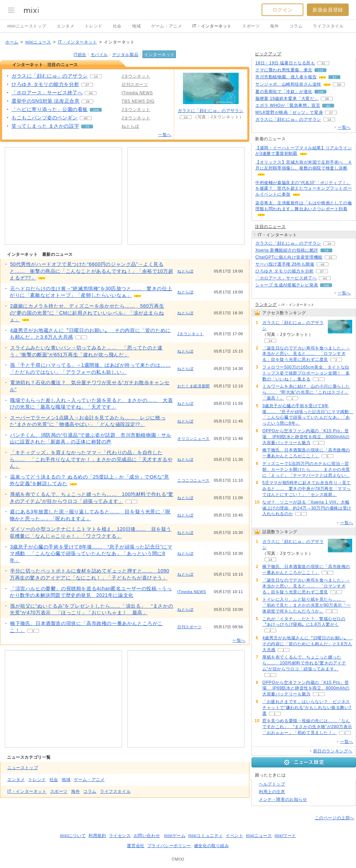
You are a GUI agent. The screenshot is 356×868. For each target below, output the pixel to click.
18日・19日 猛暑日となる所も (285, 63)
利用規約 (97, 836)
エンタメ (65, 26)
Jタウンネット (191, 334)
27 (331, 113)
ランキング (266, 305)
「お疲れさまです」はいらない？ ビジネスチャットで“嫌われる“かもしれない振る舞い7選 (307, 708)
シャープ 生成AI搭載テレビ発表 (287, 285)
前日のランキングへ (333, 751)
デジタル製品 (125, 55)
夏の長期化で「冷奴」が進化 (284, 92)
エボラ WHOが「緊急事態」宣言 (288, 105)
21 (330, 257)
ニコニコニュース (194, 480)
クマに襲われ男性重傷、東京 (284, 70)
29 (339, 84)
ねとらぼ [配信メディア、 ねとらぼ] (130, 126)
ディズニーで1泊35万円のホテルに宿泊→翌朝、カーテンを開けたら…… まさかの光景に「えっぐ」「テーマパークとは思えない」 (306, 469)
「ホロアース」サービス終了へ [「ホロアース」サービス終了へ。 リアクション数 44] (47, 93)
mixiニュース (38, 42)
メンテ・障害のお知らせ (283, 799)
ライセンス (120, 836)
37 (87, 85)
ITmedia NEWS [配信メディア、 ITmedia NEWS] (137, 93)
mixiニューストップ (27, 26)
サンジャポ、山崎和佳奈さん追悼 (288, 84)
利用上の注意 (272, 792)
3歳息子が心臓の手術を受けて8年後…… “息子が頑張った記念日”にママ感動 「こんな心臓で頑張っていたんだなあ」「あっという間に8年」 (91, 554)
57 (335, 77)
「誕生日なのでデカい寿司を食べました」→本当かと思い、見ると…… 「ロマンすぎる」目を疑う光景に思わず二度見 (306, 354)
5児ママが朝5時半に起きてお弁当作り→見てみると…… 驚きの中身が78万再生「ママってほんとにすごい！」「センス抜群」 (307, 489)
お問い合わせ (147, 836)
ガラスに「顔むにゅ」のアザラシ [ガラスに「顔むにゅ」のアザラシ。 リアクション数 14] (50, 76)
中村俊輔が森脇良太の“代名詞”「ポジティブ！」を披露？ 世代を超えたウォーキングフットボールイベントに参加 (304, 189)
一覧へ (165, 135)
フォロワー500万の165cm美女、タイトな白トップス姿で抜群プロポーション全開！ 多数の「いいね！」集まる (306, 373)
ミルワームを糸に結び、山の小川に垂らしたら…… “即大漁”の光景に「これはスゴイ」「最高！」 (306, 392)
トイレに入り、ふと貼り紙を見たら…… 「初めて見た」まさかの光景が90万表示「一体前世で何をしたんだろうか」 (307, 605)
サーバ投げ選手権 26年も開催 (285, 264)
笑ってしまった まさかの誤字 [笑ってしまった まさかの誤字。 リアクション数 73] (45, 126)
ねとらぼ (185, 271)
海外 (274, 26)
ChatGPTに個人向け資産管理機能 (289, 257)
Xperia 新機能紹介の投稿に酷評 (287, 250)
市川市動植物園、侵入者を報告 (286, 77)
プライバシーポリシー (169, 846)
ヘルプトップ (272, 784)
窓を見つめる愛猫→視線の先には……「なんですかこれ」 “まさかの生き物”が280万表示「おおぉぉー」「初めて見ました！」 (307, 727)
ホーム (12, 42)
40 (86, 118)
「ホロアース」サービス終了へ (286, 278)
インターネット (160, 55)
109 (321, 92)
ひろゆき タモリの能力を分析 (285, 271)
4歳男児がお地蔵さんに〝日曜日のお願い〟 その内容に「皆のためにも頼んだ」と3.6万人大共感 (307, 644)
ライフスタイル (328, 26)
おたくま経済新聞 (194, 386)
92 (328, 106)
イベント (234, 836)
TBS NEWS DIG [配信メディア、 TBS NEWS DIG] (138, 101)
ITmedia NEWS (192, 592)
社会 (117, 26)
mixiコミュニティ (206, 836)
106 (326, 285)
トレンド (93, 26)
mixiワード (285, 836)
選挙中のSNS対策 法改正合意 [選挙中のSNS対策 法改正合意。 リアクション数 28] (45, 101)
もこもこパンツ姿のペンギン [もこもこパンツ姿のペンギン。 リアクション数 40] (45, 118)
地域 (136, 26)
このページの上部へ (335, 818)
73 (87, 127)
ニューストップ (23, 768)
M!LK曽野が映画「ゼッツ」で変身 (289, 112)
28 (88, 101)
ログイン (283, 10)
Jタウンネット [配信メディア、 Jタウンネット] (136, 76)
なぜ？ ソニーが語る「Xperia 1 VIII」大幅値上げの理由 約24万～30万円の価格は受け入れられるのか (307, 508)
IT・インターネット (212, 26)
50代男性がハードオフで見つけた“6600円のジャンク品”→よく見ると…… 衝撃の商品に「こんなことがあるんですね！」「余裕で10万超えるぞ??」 (91, 271)
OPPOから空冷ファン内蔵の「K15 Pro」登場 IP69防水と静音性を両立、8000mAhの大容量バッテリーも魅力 (306, 437)
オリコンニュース (194, 439)
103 (96, 110)
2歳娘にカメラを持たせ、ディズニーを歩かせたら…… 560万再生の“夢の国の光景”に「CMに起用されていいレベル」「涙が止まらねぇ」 (87, 313)
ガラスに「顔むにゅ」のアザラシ (211, 111)
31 (323, 63)
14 (96, 76)
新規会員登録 (328, 10)
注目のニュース (270, 227)
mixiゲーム (175, 836)
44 (91, 93)
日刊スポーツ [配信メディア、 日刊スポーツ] (135, 85)
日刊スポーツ (189, 627)
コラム (296, 26)
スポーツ (251, 26)
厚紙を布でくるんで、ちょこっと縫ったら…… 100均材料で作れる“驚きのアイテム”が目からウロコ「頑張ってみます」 (304, 663)
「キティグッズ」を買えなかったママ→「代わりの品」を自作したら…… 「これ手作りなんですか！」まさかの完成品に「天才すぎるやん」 (91, 459)
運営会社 (136, 846)
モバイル (99, 55)
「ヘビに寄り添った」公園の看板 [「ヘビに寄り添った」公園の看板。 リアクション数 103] (50, 109)
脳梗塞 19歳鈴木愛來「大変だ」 (287, 98)
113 (321, 70)
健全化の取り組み (212, 846)
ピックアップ (268, 54)
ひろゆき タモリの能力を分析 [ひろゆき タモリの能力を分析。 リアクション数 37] (45, 84)
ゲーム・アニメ (167, 26)
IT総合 (80, 55)
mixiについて (73, 836)
